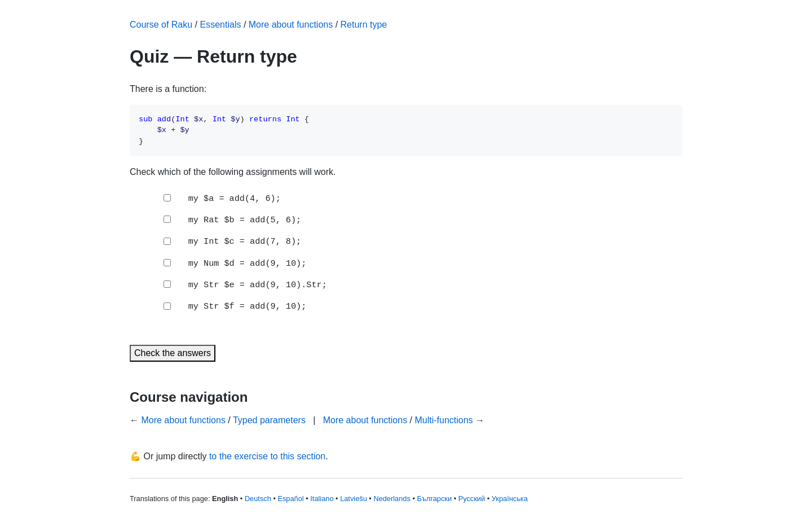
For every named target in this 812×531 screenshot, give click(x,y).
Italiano (322, 499)
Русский (472, 499)
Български (434, 499)
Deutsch (258, 499)
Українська (510, 499)
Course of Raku (161, 25)
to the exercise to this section (267, 456)
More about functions (291, 25)
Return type (364, 25)
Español (290, 499)
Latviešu (354, 499)
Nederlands (392, 499)
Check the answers (173, 353)
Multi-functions (443, 420)
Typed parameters (269, 420)
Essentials (221, 25)
